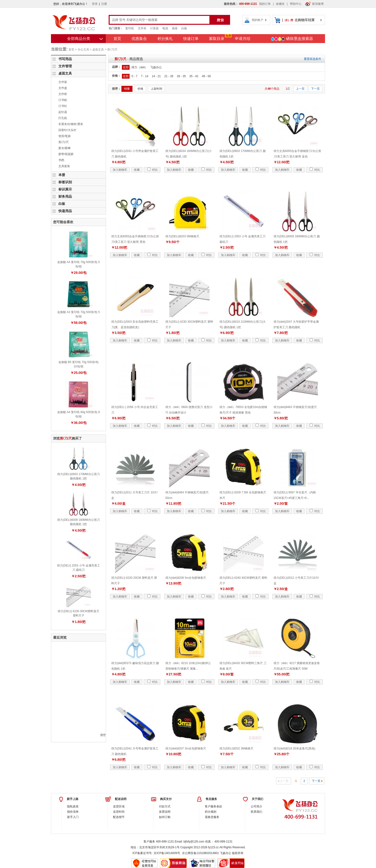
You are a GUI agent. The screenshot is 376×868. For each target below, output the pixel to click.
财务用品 (65, 196)
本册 (62, 175)
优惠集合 (139, 39)
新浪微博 (314, 4)
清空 (103, 735)
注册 (104, 4)
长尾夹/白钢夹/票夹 (71, 124)
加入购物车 (120, 170)
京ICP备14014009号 (167, 853)
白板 (184, 28)
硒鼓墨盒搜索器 (292, 39)
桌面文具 (98, 50)
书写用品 (65, 59)
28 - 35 (181, 76)
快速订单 (191, 39)
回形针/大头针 (67, 130)
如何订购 (165, 817)
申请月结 (243, 39)
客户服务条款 (213, 806)
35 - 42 (194, 76)
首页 (117, 39)
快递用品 (65, 211)
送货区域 (119, 806)
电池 (165, 28)
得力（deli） (140, 67)
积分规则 (211, 812)
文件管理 (65, 66)
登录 (95, 4)
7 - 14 (145, 76)
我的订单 (265, 4)
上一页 (300, 89)
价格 (140, 89)
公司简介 (257, 806)
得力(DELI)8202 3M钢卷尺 (236, 748)
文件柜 (63, 94)
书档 (61, 160)
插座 (175, 28)
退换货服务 (212, 817)
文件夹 (142, 28)
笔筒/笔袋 (65, 136)
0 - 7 (134, 76)
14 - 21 (156, 76)
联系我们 (257, 812)
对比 (153, 170)
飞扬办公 (156, 67)
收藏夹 (280, 4)
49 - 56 (206, 76)
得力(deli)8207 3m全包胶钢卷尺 (186, 748)
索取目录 (217, 39)
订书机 (63, 100)
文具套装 (64, 166)
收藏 (137, 170)
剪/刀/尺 (112, 50)
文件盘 (63, 88)
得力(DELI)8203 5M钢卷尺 (182, 236)
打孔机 (63, 118)
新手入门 (73, 817)
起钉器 (63, 112)
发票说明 (165, 812)
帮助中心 (296, 4)
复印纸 (130, 28)
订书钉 (63, 106)
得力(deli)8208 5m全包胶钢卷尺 (186, 578)
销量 (127, 89)
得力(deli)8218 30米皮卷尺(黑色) (295, 748)
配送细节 (119, 817)
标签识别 (65, 182)
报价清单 (73, 812)
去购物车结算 (305, 20)
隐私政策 (73, 806)
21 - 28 (169, 76)
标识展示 (65, 189)
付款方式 (165, 806)
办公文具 (83, 50)
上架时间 (157, 89)
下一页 (315, 89)
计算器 (154, 28)
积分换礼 (165, 39)
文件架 (63, 82)
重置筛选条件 (313, 59)
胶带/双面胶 (66, 154)
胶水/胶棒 (65, 148)
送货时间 (119, 812)
